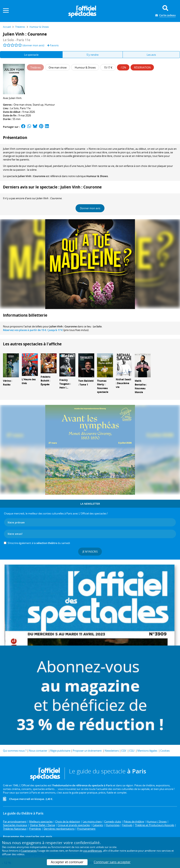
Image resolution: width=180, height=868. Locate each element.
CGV (124, 751)
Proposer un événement (87, 751)
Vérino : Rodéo (7, 383)
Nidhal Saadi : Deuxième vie (123, 383)
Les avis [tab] (151, 55)
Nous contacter (38, 751)
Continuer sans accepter (112, 862)
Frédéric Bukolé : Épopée (46, 381)
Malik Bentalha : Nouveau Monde (141, 386)
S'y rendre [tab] (92, 55)
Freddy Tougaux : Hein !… (65, 384)
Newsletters (112, 751)
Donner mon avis (90, 208)
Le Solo (14, 108)
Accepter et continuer (67, 862)
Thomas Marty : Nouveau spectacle (103, 386)
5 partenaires (29, 851)
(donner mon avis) (33, 45)
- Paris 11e (17, 40)
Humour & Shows (97, 176)
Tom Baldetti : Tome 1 (86, 383)
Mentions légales (147, 751)
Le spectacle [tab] (31, 55)
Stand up (38, 105)
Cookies (165, 751)
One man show (23, 105)
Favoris (53, 45)
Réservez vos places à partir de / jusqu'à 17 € (33, 330)
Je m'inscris (90, 552)
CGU (132, 751)
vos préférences (92, 851)
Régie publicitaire (60, 751)
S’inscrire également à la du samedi (39, 543)
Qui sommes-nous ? (15, 751)
